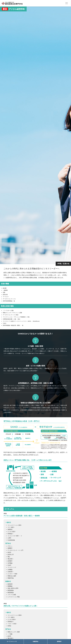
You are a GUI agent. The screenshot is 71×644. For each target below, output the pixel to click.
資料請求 (59, 641)
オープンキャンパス (12, 641)
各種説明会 (35, 641)
